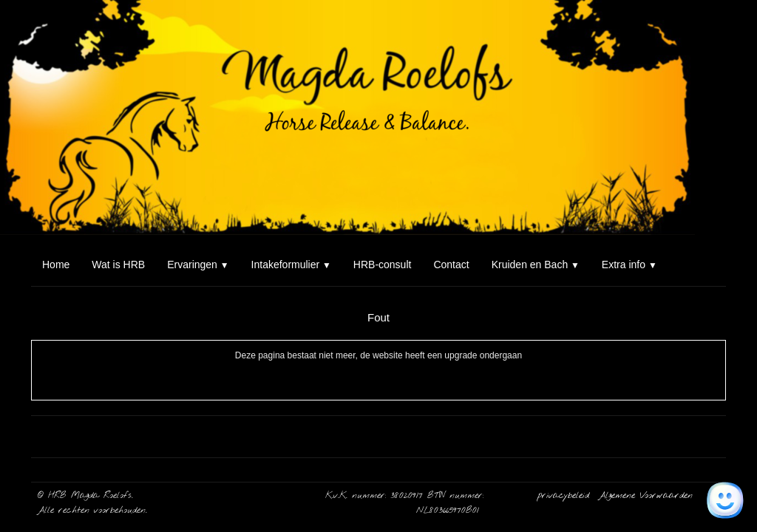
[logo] (37, 28)
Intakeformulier (291, 265)
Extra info (629, 265)
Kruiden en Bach (536, 265)
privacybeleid (566, 496)
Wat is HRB (118, 265)
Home (56, 265)
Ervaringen (198, 265)
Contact (451, 265)
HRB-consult (383, 265)
